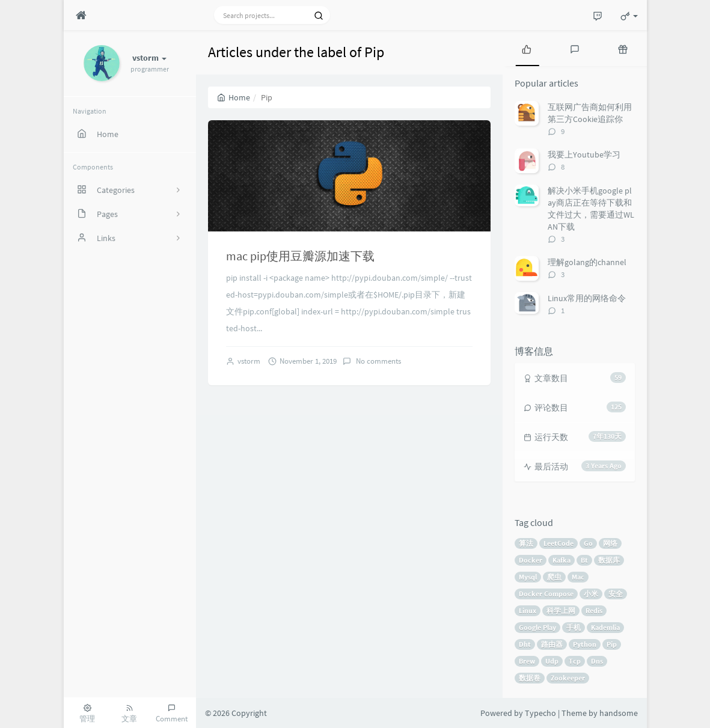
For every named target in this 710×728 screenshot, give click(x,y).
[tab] (527, 48)
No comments (378, 361)
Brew (527, 661)
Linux (528, 610)
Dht (525, 644)
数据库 (609, 560)
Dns (597, 661)
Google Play (537, 627)
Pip (612, 644)
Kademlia (605, 627)
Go (588, 543)
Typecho (540, 713)
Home (234, 97)
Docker (531, 560)
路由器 (552, 644)
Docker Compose (546, 594)
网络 (610, 543)
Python (585, 644)
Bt (584, 560)
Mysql (528, 577)
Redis (594, 610)
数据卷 (530, 678)
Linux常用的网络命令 (587, 298)
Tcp (575, 661)
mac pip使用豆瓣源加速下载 (300, 256)
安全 (616, 594)
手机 (574, 627)
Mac (578, 577)
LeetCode (559, 543)
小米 (591, 594)
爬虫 (554, 577)
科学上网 (561, 610)
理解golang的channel (587, 262)
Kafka (562, 560)
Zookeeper (568, 678)
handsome (619, 713)
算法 (526, 543)
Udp (552, 661)
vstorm (249, 361)
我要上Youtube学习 (584, 154)
